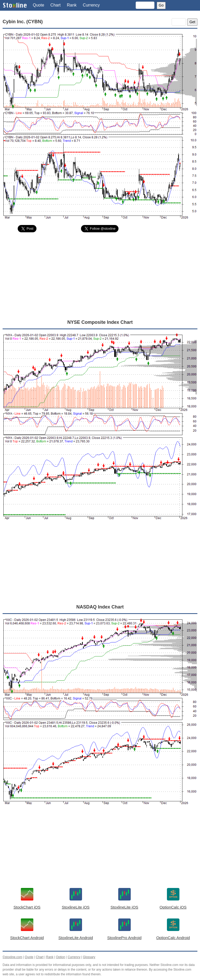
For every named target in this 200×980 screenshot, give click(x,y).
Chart (56, 5)
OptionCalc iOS (173, 907)
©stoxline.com (12, 957)
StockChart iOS (27, 907)
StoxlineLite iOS (76, 907)
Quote (39, 5)
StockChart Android (27, 938)
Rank (72, 5)
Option (61, 957)
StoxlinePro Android (124, 938)
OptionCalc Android (173, 938)
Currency (91, 5)
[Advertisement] (100, 276)
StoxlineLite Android (76, 938)
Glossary (89, 957)
